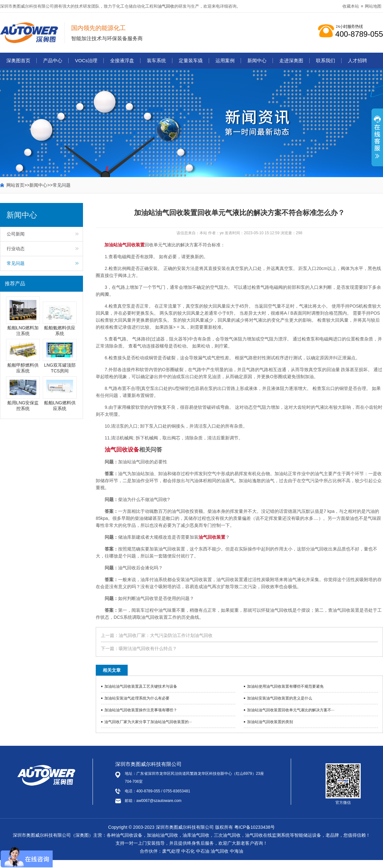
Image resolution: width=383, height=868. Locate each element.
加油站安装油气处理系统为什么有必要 (137, 698)
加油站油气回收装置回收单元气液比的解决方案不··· (291, 710)
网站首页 (15, 185)
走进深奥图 (291, 60)
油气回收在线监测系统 (267, 835)
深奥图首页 (18, 60)
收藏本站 (351, 6)
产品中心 (53, 60)
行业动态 (16, 249)
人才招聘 (357, 60)
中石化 (188, 851)
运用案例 (225, 60)
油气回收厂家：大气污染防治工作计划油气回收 (166, 635)
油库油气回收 (196, 835)
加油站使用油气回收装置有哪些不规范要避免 (285, 686)
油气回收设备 (122, 450)
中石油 (203, 851)
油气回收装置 (212, 537)
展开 (377, 141)
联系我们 (326, 60)
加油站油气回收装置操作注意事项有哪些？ (141, 710)
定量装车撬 (191, 60)
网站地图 (373, 6)
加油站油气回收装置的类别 (270, 722)
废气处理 (171, 851)
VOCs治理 (86, 60)
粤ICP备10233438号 (255, 827)
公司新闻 (16, 234)
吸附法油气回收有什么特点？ (148, 648)
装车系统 (156, 60)
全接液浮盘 (122, 60)
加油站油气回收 (162, 835)
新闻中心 (257, 60)
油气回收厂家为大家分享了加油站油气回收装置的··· (148, 722)
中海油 (237, 851)
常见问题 (62, 185)
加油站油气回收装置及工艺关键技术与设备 (141, 686)
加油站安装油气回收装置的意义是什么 (280, 698)
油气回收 (166, 6)
